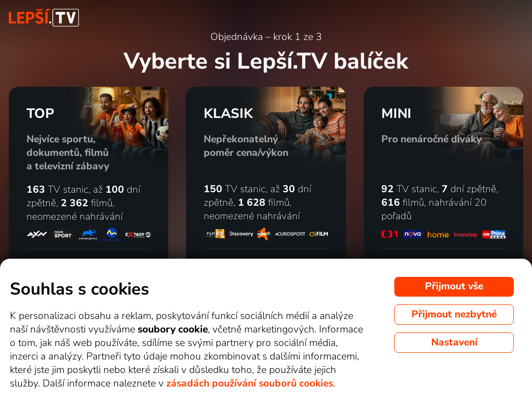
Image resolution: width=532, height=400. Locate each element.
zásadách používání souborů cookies (250, 383)
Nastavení (454, 342)
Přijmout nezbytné (454, 314)
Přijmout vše (454, 286)
